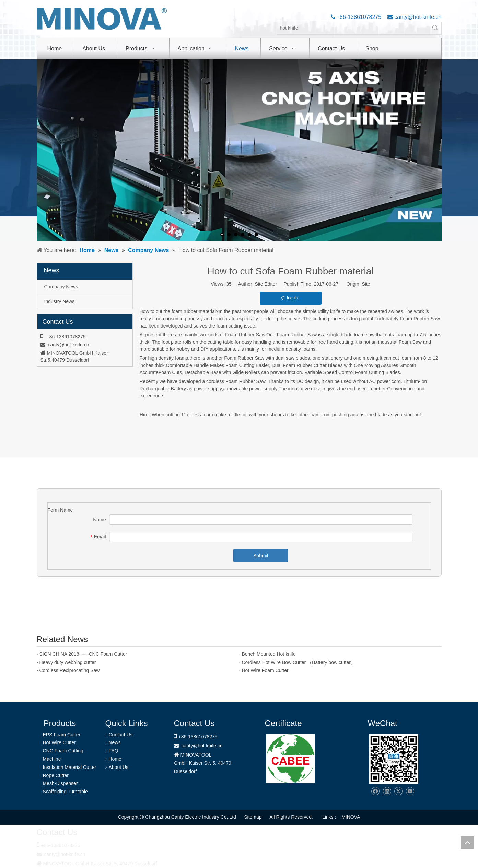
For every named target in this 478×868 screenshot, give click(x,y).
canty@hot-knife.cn (417, 17)
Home (115, 759)
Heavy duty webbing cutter (68, 662)
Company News (61, 287)
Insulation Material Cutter (70, 767)
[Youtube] (410, 791)
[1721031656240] (290, 759)
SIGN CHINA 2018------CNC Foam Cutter (83, 654)
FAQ (114, 751)
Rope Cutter (56, 775)
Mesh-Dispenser (60, 783)
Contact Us (121, 735)
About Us (119, 767)
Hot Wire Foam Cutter (265, 670)
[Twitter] (398, 791)
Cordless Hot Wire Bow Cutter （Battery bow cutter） (299, 662)
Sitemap (253, 817)
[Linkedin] (387, 791)
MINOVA (351, 817)
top (467, 842)
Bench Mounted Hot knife (269, 654)
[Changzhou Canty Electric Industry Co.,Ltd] (394, 759)
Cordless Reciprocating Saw (70, 670)
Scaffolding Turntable (65, 792)
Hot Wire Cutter (59, 742)
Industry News (60, 301)
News (115, 742)
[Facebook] (375, 791)
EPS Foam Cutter (62, 735)
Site (366, 284)
